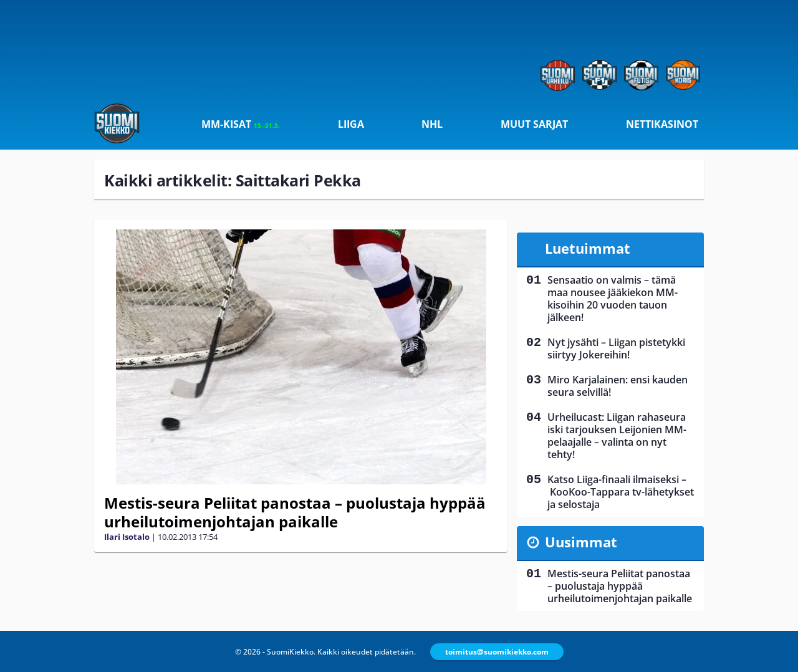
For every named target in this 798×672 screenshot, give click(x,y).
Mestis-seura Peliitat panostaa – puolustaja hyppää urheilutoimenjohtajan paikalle (295, 512)
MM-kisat (241, 124)
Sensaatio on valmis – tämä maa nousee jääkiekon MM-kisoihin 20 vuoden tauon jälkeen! (613, 299)
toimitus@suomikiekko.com (497, 652)
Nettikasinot (662, 124)
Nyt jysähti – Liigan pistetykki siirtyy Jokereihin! (616, 348)
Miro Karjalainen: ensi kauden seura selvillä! (618, 386)
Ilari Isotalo (127, 537)
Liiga (351, 124)
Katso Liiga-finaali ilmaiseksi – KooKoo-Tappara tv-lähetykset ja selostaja (621, 492)
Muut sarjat (534, 124)
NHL (432, 124)
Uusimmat (581, 542)
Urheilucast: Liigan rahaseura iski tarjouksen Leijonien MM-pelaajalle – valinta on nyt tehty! (617, 436)
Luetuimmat (588, 248)
